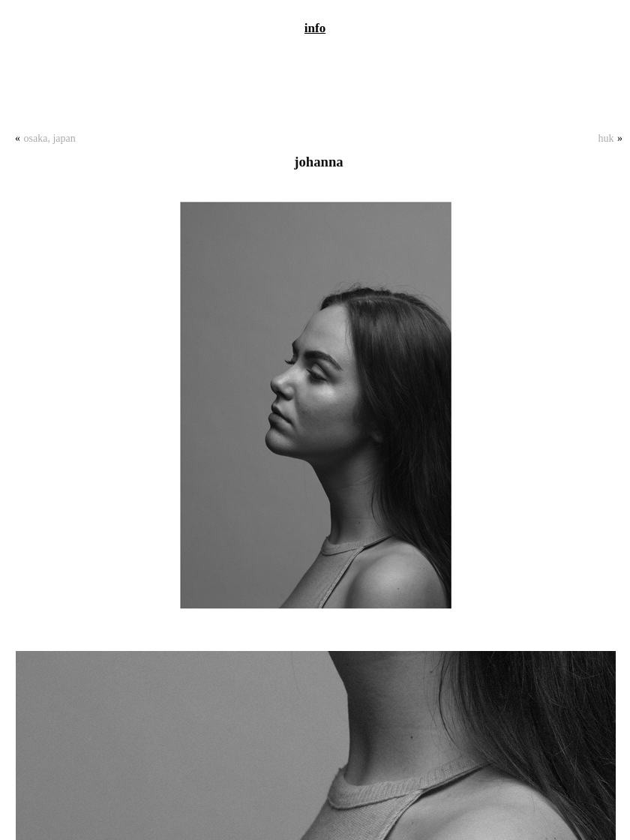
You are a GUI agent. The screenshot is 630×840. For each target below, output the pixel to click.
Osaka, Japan (50, 138)
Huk (606, 138)
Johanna (318, 162)
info (315, 28)
